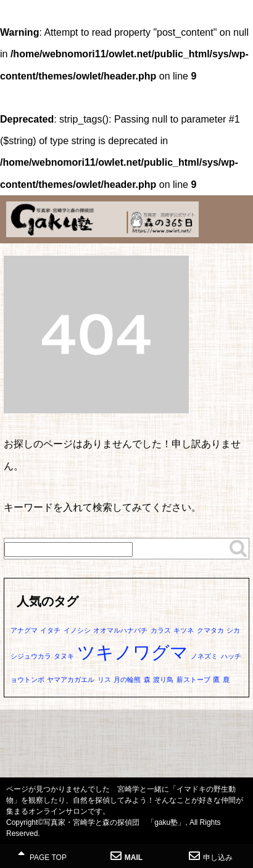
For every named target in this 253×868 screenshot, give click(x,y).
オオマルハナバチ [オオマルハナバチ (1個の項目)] (120, 630)
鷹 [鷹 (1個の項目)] (216, 679)
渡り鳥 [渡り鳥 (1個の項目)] (163, 679)
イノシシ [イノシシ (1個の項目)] (77, 630)
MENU (238, 22)
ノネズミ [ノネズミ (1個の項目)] (204, 656)
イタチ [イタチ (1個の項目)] (50, 630)
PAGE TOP (42, 856)
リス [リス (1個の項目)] (104, 679)
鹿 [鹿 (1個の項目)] (226, 679)
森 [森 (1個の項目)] (147, 679)
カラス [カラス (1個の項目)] (161, 630)
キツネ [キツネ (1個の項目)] (184, 630)
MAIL (126, 856)
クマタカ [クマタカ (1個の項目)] (210, 630)
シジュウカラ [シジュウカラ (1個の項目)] (31, 656)
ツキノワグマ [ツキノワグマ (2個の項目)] (133, 652)
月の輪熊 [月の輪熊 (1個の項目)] (127, 679)
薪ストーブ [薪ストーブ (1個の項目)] (193, 679)
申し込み (211, 856)
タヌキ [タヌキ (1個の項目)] (64, 656)
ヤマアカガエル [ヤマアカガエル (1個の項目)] (71, 679)
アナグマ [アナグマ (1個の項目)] (24, 630)
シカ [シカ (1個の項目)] (233, 630)
